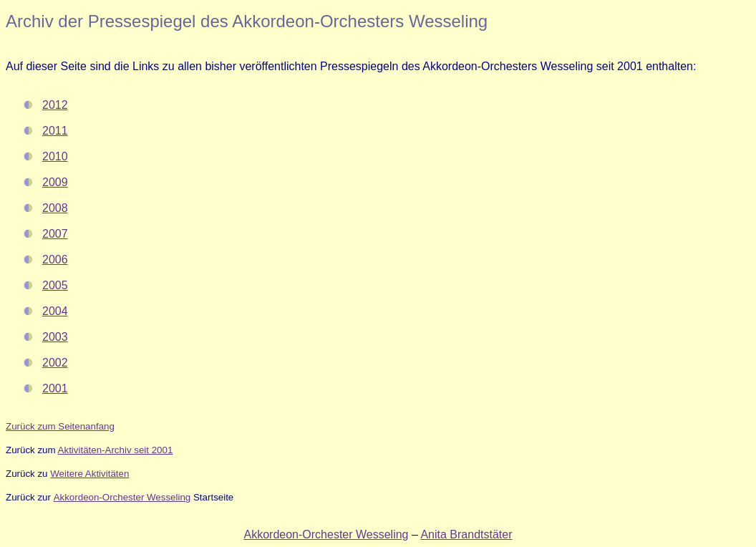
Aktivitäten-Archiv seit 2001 (116, 450)
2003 (55, 337)
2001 (55, 388)
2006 (55, 260)
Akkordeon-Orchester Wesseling (122, 497)
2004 (55, 311)
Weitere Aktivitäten (89, 474)
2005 (55, 285)
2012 (55, 105)
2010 (55, 156)
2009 (55, 182)
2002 (55, 363)
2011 (55, 131)
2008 (55, 208)
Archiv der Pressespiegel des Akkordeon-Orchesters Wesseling (247, 21)
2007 (55, 234)
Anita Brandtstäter (466, 534)
